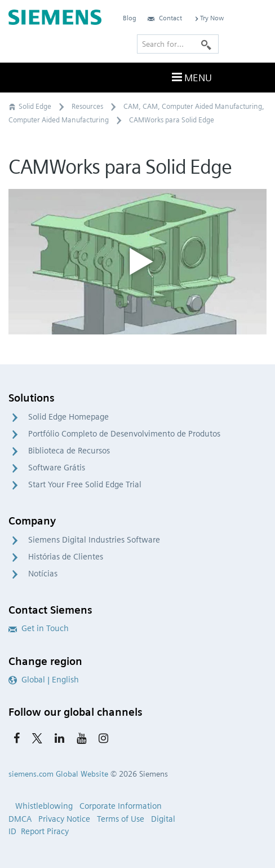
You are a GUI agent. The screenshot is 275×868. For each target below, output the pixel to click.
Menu (190, 77)
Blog (130, 18)
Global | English (44, 680)
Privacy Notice (64, 819)
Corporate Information (121, 806)
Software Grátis (57, 468)
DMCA (20, 819)
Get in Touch (39, 628)
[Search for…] (178, 44)
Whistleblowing (44, 806)
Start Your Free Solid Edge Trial (85, 484)
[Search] (206, 44)
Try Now (209, 18)
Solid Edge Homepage (68, 417)
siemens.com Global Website (58, 774)
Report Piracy (45, 831)
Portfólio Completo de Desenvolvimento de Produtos (124, 434)
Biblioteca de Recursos (69, 451)
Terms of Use (121, 819)
